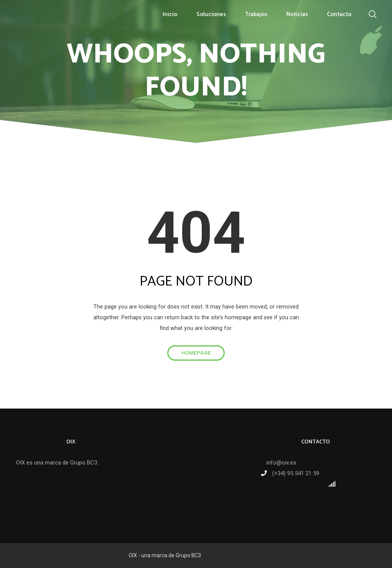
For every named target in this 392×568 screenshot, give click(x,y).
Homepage (196, 353)
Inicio (170, 14)
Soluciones (211, 14)
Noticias (297, 14)
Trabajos (256, 14)
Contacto (339, 14)
